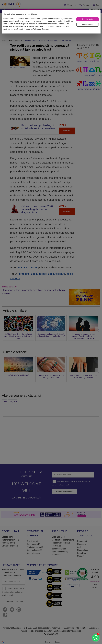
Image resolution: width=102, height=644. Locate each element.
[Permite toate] (88, 19)
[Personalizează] (88, 25)
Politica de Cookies (41, 29)
